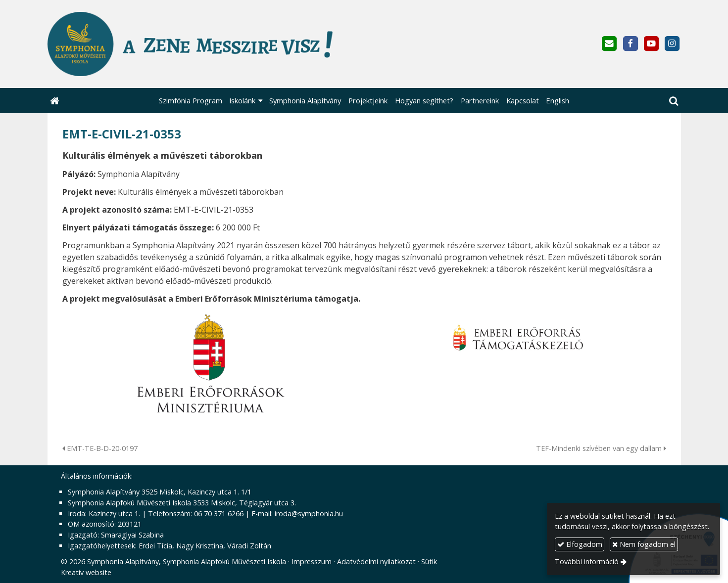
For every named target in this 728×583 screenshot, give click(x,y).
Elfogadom (580, 544)
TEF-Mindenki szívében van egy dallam (601, 448)
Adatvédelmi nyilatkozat (376, 561)
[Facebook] (630, 44)
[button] (674, 101)
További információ (587, 561)
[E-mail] (609, 44)
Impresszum (312, 561)
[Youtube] (651, 44)
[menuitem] (190, 101)
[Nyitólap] (239, 44)
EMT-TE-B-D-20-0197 (100, 448)
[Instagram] (672, 44)
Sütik (429, 561)
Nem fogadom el (644, 544)
